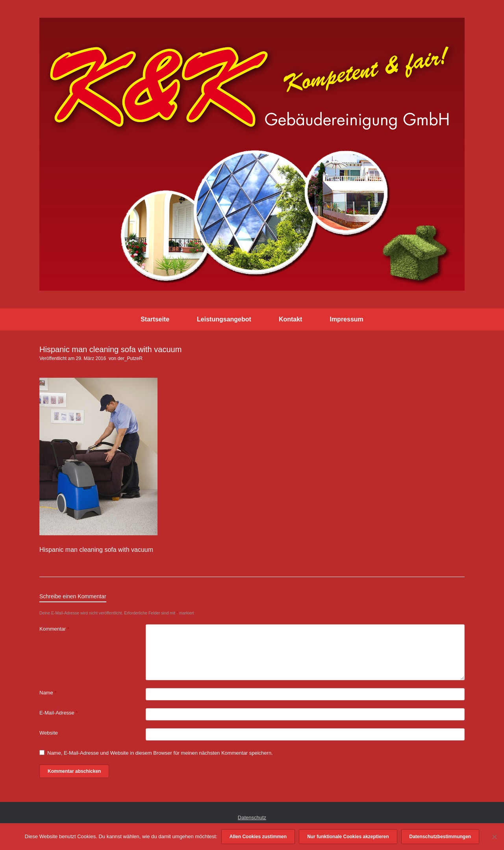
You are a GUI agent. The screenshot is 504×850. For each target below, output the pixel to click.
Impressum (346, 319)
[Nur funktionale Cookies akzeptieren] (494, 837)
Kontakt (291, 319)
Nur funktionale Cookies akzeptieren (348, 837)
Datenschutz (252, 818)
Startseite (155, 319)
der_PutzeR (130, 358)
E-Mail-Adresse (59, 713)
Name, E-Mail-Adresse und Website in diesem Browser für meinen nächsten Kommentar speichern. (160, 753)
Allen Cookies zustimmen (258, 837)
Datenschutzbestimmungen (440, 837)
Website (49, 733)
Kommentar (54, 629)
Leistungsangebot (224, 319)
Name (48, 693)
